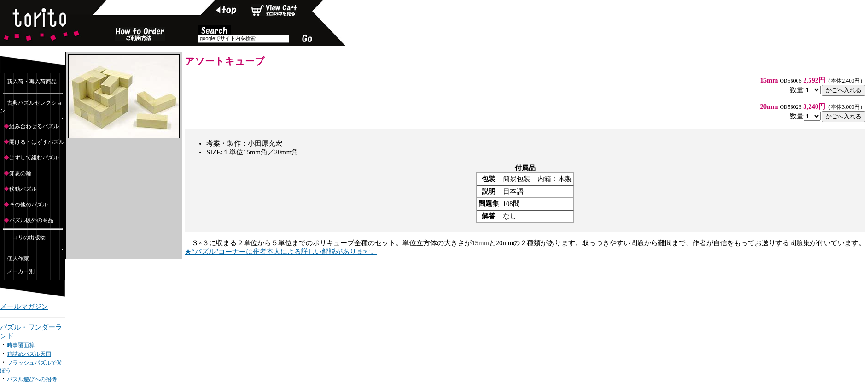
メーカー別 (21, 271)
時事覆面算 (21, 345)
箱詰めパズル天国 (29, 354)
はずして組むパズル (34, 158)
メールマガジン (24, 306)
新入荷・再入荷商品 (32, 82)
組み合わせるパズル (34, 126)
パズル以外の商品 (31, 220)
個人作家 (18, 259)
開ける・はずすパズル (37, 142)
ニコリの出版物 (26, 237)
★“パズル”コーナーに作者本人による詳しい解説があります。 (281, 252)
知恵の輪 (20, 173)
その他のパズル (29, 205)
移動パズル (23, 189)
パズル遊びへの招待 (32, 379)
